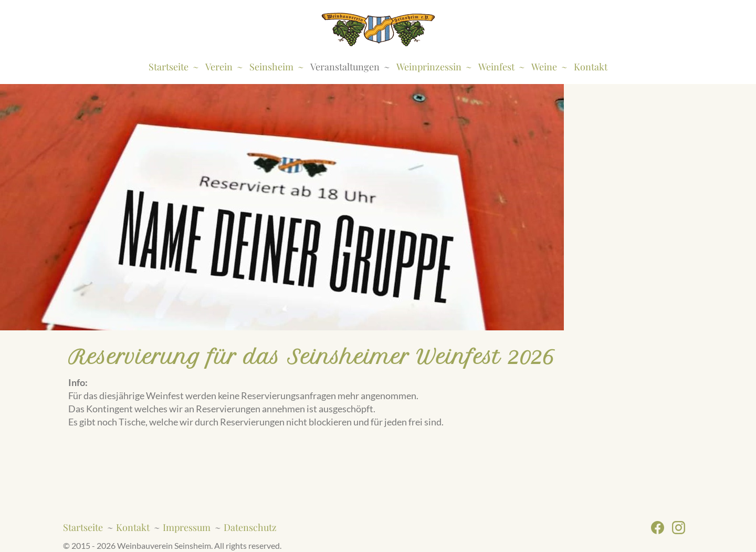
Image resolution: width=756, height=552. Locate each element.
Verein (219, 67)
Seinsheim (271, 67)
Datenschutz (250, 527)
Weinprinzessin (429, 67)
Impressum (187, 527)
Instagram (682, 528)
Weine (544, 67)
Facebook (661, 528)
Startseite (169, 67)
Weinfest (496, 67)
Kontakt (591, 67)
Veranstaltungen (345, 67)
